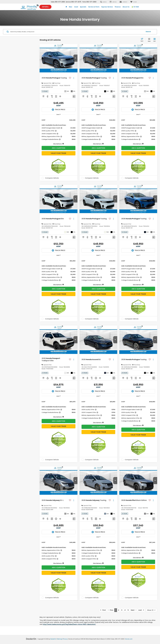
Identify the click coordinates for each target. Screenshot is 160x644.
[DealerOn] (31, 639)
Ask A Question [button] (58, 148)
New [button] (71, 7)
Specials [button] (83, 7)
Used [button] (76, 7)
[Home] (66, 7)
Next (134, 610)
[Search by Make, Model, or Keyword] (77, 32)
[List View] (155, 40)
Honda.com (129, 639)
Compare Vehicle (52, 178)
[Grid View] (149, 40)
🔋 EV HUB (135, 7)
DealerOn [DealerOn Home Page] (53, 639)
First (103, 610)
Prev (111, 610)
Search (148, 32)
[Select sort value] (143, 40)
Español (45, 7)
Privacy (65, 639)
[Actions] (74, 78)
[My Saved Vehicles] (133, 2)
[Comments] (74, 96)
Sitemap (60, 639)
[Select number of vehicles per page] (152, 610)
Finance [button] (118, 7)
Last (141, 610)
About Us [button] (126, 7)
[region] (59, 131)
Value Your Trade (58, 153)
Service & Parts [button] (94, 7)
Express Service (107, 7)
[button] (75, 58)
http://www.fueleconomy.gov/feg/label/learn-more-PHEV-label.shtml (69, 624)
